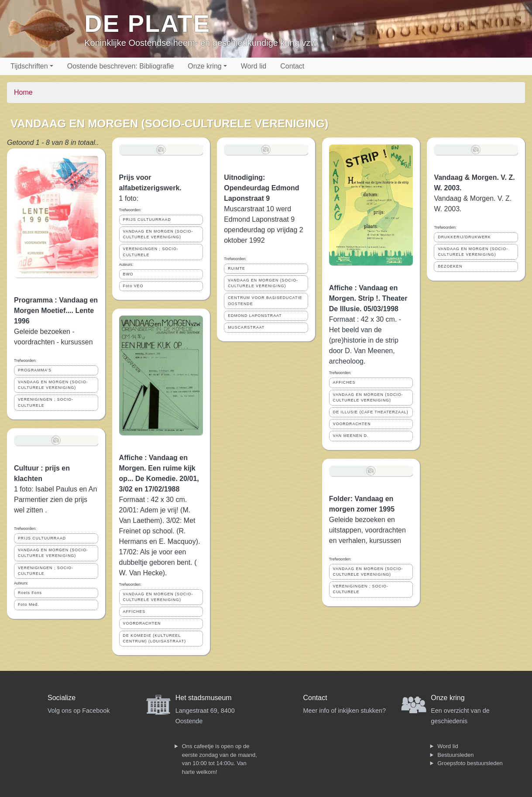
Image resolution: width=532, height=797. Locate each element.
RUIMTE (237, 268)
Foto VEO (133, 286)
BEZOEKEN (450, 266)
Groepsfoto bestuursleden (470, 763)
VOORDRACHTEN (142, 623)
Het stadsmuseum (204, 698)
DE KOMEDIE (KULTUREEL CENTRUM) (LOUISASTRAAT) (155, 638)
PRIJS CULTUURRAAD (42, 538)
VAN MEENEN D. (351, 436)
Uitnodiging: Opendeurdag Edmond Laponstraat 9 (261, 188)
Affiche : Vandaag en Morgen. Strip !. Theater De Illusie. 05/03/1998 (368, 298)
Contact (292, 66)
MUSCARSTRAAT (246, 327)
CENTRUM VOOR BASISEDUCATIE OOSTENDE (265, 301)
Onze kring (204, 66)
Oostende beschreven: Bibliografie (121, 66)
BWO (128, 274)
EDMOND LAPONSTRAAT (255, 316)
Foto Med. (29, 605)
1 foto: (130, 198)
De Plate (147, 23)
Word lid (254, 66)
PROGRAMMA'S (35, 370)
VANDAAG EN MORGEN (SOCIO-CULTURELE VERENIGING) (53, 385)
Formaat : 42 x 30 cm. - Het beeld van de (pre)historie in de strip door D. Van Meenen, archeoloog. (365, 340)
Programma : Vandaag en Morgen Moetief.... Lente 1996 (56, 311)
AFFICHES (134, 611)
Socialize (62, 698)
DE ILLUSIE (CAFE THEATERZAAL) (371, 412)
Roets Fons (30, 593)
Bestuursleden (455, 755)
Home (23, 92)
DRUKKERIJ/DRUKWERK (464, 237)
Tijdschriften (29, 66)
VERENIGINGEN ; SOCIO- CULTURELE (46, 402)
